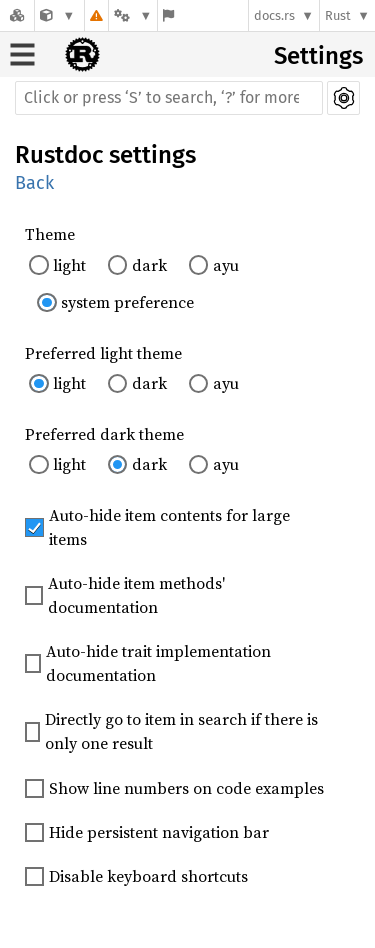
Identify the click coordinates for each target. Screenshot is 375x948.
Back (34, 183)
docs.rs (274, 15)
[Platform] (133, 15)
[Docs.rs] (17, 15)
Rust (338, 15)
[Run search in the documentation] (169, 98)
